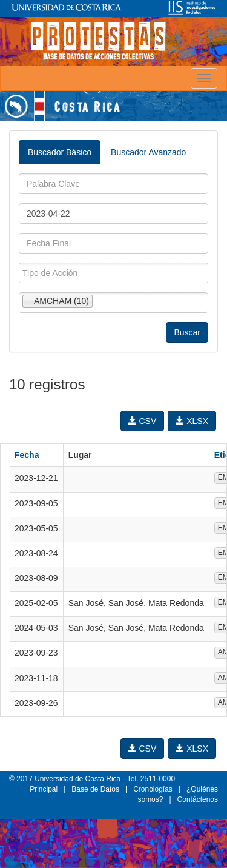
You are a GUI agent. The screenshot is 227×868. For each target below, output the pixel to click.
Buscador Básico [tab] (60, 152)
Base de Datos (95, 789)
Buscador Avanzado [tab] (148, 152)
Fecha (27, 455)
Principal (44, 789)
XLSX (192, 421)
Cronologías (153, 789)
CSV (143, 421)
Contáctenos (198, 799)
